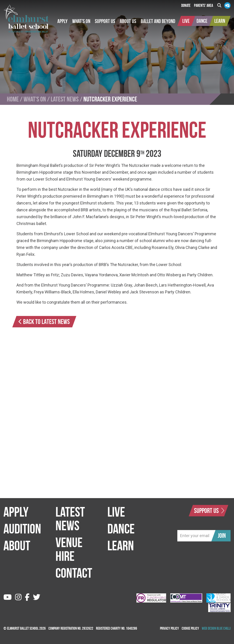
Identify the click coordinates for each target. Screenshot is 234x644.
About (17, 546)
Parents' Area (203, 5)
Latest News (65, 99)
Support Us (209, 511)
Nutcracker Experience (110, 99)
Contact (74, 573)
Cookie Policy (190, 628)
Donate (186, 5)
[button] (62, 21)
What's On (35, 99)
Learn (121, 546)
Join (222, 536)
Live (116, 512)
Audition (22, 529)
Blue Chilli (224, 628)
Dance (121, 529)
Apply (16, 512)
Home (13, 99)
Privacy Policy (169, 628)
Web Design (209, 628)
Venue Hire (69, 549)
